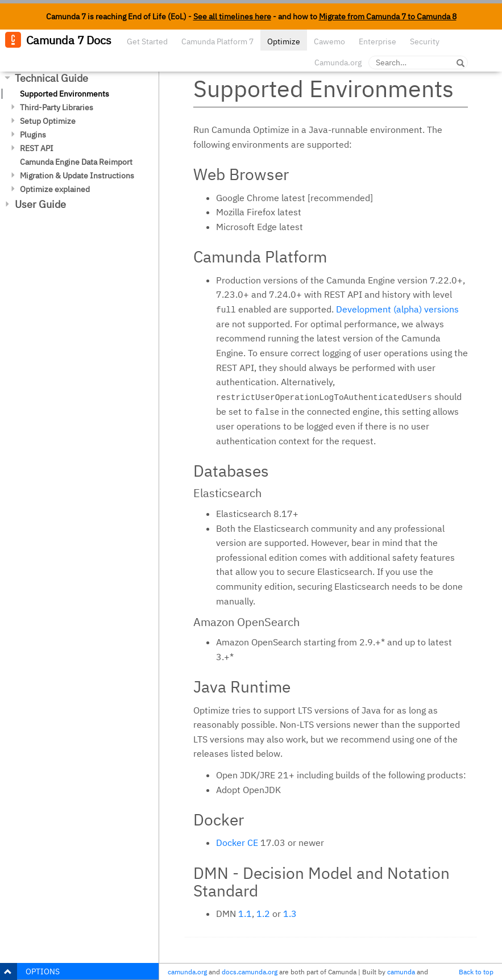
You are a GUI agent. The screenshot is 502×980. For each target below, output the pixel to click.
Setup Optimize (48, 121)
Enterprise (377, 41)
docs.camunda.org (250, 972)
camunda (401, 972)
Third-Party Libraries (57, 107)
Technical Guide (51, 78)
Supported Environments (65, 94)
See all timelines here (232, 16)
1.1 (245, 914)
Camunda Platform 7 (217, 41)
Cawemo (329, 41)
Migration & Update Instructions (77, 176)
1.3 (290, 914)
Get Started (147, 41)
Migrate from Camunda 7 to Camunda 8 (388, 16)
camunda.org (187, 972)
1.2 (263, 914)
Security (425, 41)
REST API (37, 148)
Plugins (33, 135)
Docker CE (237, 843)
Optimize (284, 41)
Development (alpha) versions (397, 309)
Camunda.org (338, 62)
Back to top (476, 972)
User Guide (40, 204)
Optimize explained (55, 189)
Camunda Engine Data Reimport (76, 162)
